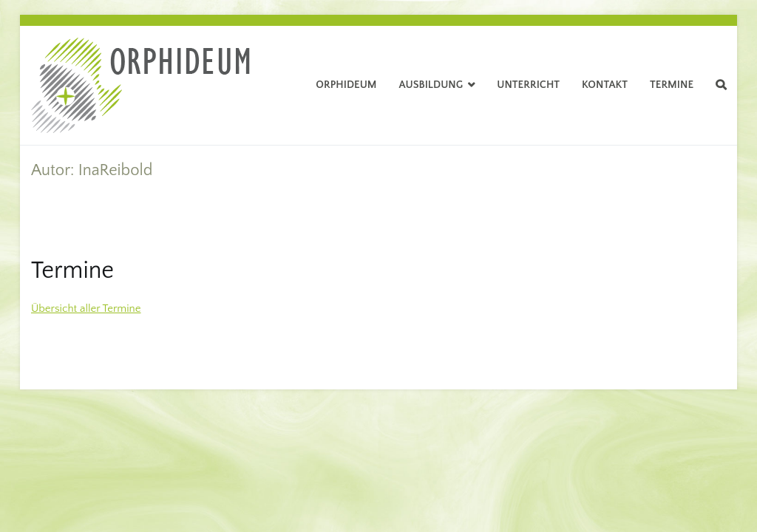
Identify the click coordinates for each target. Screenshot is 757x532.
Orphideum (346, 85)
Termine (672, 85)
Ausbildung (431, 85)
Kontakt (605, 85)
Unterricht (528, 85)
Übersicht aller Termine (86, 308)
